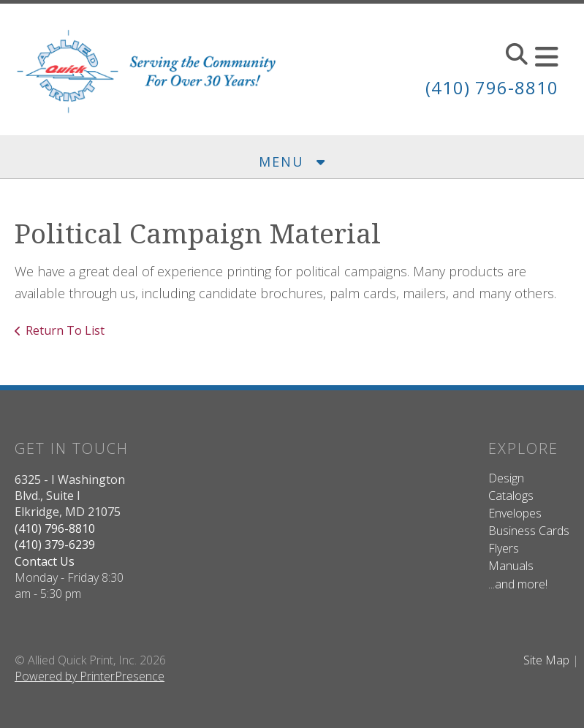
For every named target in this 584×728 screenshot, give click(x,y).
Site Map (546, 660)
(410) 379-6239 (55, 545)
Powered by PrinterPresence (90, 676)
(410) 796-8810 (492, 87)
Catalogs (511, 496)
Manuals (511, 566)
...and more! (518, 584)
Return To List (65, 330)
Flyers (504, 548)
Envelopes (515, 513)
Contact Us (45, 561)
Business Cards (529, 531)
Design (506, 478)
